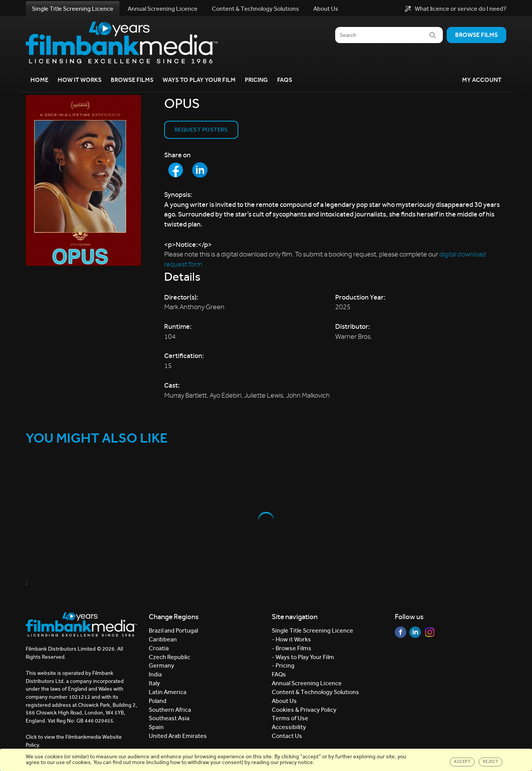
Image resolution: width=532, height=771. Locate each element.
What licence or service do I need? (456, 9)
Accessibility (289, 727)
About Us (326, 9)
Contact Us (287, 736)
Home (39, 80)
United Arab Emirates (178, 736)
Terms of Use (290, 718)
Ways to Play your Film (199, 80)
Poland (158, 701)
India (155, 674)
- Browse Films (292, 648)
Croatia (159, 648)
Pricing (256, 80)
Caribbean (163, 639)
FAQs (285, 80)
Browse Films (132, 80)
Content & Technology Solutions (255, 9)
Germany (161, 665)
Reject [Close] (490, 762)
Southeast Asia (169, 718)
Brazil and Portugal (173, 630)
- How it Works (291, 639)
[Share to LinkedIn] (200, 170)
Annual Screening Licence (163, 9)
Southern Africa (170, 710)
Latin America (168, 692)
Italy (154, 683)
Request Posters (201, 130)
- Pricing (283, 665)
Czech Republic (170, 657)
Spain (156, 727)
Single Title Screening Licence (73, 9)
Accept (462, 762)
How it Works (80, 80)
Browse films (476, 35)
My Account (482, 80)
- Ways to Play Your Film (303, 657)
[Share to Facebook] (176, 170)
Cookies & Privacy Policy (304, 710)
